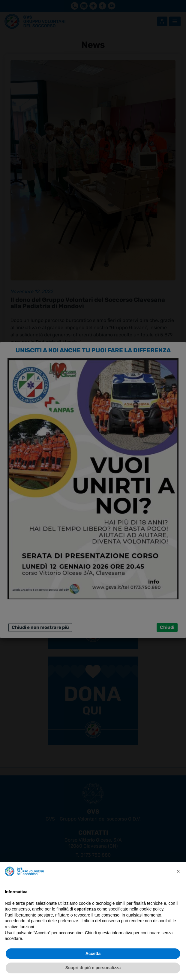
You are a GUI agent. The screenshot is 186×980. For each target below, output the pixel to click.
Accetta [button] (93, 954)
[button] (178, 871)
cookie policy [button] (151, 909)
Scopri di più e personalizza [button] (93, 968)
